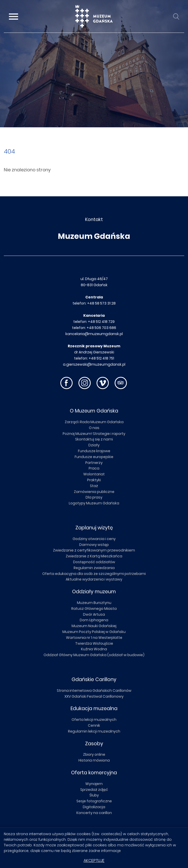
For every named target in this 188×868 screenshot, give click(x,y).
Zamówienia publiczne (94, 492)
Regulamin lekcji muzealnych (94, 731)
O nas (94, 428)
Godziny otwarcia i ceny (94, 539)
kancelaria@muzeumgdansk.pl (94, 334)
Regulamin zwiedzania (94, 568)
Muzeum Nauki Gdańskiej (94, 626)
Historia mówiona (94, 760)
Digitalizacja (94, 807)
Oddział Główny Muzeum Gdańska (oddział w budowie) (94, 655)
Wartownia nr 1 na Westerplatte (94, 638)
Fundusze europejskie (94, 457)
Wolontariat (94, 474)
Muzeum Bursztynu (94, 603)
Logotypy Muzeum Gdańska (94, 503)
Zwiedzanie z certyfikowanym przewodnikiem (94, 550)
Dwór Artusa (94, 614)
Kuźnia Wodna (94, 649)
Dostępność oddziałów (94, 562)
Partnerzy (94, 463)
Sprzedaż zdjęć (94, 790)
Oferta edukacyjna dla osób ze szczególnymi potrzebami (94, 574)
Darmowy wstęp (94, 545)
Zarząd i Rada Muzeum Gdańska (94, 422)
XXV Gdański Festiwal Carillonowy (94, 696)
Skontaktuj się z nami (94, 439)
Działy (94, 445)
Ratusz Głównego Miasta (94, 609)
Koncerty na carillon (94, 813)
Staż (94, 486)
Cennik (94, 725)
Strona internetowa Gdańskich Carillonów (94, 691)
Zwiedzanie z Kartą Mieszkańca (94, 556)
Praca (94, 468)
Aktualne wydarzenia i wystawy (94, 579)
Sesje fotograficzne (94, 801)
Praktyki (94, 480)
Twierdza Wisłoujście (94, 643)
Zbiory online (94, 754)
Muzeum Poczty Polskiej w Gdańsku (94, 632)
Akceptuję (94, 860)
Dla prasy (94, 497)
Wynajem (94, 784)
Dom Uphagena (94, 620)
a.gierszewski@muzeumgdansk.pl (94, 364)
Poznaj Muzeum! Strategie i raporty (94, 434)
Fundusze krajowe (94, 451)
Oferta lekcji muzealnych (94, 720)
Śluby (94, 795)
